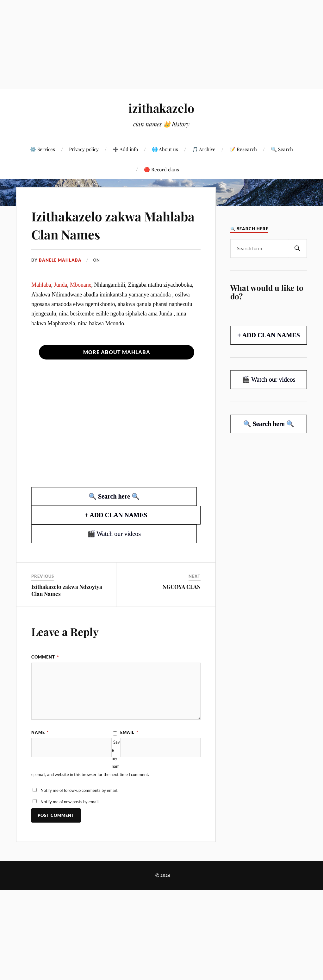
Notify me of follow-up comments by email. (79, 790)
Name (40, 732)
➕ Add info (125, 149)
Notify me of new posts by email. (70, 802)
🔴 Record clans (161, 169)
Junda (61, 285)
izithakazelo (161, 108)
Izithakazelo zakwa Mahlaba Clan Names (99, 225)
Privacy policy (84, 149)
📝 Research (243, 149)
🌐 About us (165, 149)
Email (129, 732)
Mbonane (81, 285)
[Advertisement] (161, 44)
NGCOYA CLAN (182, 587)
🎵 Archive (204, 149)
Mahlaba (41, 285)
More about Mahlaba (117, 352)
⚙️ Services (43, 149)
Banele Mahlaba (60, 260)
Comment (45, 657)
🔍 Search (282, 149)
